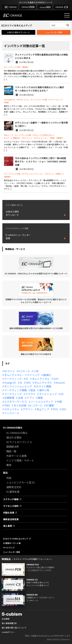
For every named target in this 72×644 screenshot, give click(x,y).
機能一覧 (11, 451)
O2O (56, 379)
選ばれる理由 (14, 437)
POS (55, 409)
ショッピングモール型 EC (21, 482)
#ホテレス (50, 174)
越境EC (47, 375)
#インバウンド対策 (12, 67)
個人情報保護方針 (9, 623)
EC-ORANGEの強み (13, 428)
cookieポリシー (8, 632)
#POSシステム (23, 100)
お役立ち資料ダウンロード (18, 32)
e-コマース (36, 405)
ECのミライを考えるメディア (16, 539)
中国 (59, 402)
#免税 (6, 102)
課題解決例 (13, 447)
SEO (64, 409)
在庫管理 (9, 398)
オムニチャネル (41, 379)
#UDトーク (9, 135)
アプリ (30, 398)
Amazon (60, 382)
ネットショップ (48, 394)
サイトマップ (9, 548)
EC (27, 379)
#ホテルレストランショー (33, 174)
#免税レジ (60, 174)
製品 (5, 473)
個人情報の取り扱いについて (14, 628)
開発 (40, 398)
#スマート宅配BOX (12, 138)
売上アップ (43, 409)
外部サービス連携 (16, 456)
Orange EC (10, 382)
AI (21, 382)
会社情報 (6, 619)
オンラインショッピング (18, 386)
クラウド (30, 394)
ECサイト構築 (43, 386)
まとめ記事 (20, 405)
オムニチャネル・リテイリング (22, 375)
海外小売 (44, 390)
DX (62, 394)
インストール (12, 413)
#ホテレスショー (41, 138)
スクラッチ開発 (11, 499)
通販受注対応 (14, 487)
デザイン (28, 409)
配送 (33, 390)
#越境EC (25, 67)
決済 (20, 398)
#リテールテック (56, 100)
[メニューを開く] (67, 15)
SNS (28, 382)
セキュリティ (12, 409)
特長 (9, 478)
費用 (9, 465)
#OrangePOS (10, 100)
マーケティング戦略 (16, 390)
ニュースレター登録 (54, 32)
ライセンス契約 (11, 506)
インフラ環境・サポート (20, 460)
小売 (36, 371)
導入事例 (8, 526)
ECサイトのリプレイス (19, 442)
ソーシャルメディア (42, 402)
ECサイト (10, 371)
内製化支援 (9, 513)
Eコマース (24, 371)
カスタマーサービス (16, 402)
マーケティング (13, 379)
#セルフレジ (27, 138)
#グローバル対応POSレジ (44, 135)
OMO (7, 405)
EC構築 (50, 405)
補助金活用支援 (11, 519)
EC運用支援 (13, 492)
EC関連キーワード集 (12, 543)
